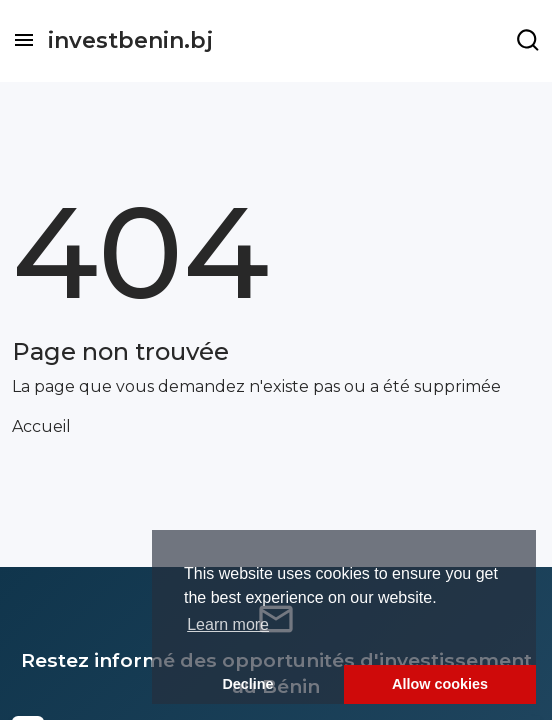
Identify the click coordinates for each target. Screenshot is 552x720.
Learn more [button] (228, 624)
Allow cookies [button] (440, 684)
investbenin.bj (130, 40)
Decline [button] (247, 684)
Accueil (41, 426)
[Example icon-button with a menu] (528, 40)
